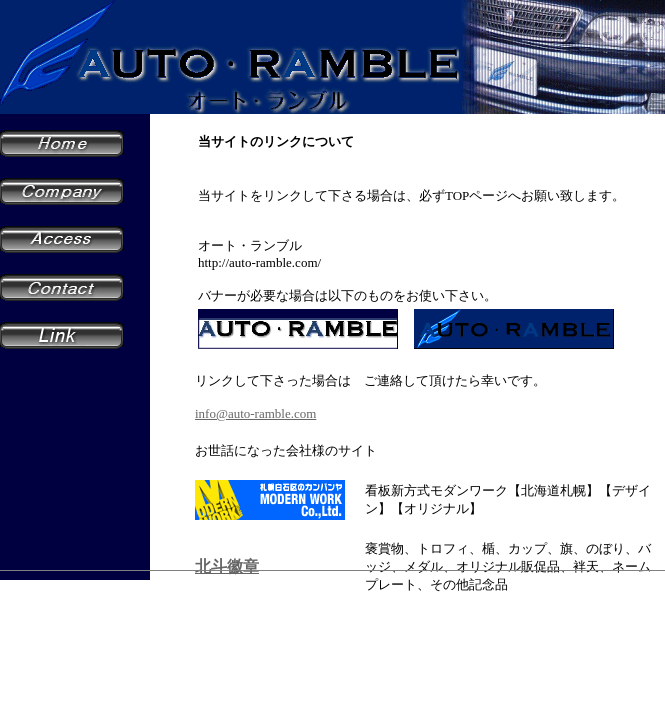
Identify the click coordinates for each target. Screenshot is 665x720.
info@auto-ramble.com (255, 413)
